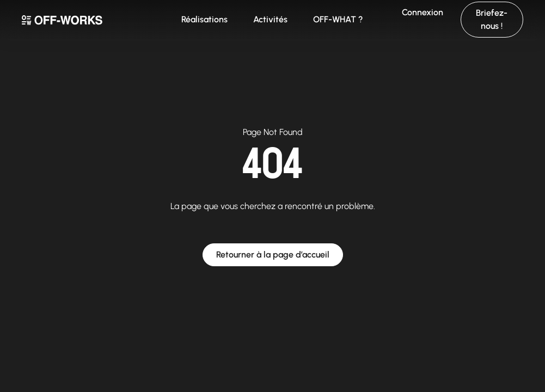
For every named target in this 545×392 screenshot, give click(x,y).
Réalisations (204, 19)
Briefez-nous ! (492, 19)
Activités (270, 19)
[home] (91, 20)
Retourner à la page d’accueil (273, 255)
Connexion (422, 12)
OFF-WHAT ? (338, 19)
